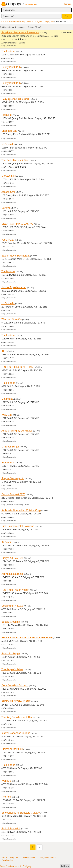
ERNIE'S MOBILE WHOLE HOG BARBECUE (27, 638)
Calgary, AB (9, 16)
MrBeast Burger (10, 447)
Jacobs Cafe (8, 192)
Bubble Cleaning (11, 622)
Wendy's (6, 781)
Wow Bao (7, 415)
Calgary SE (49, 21)
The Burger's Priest (12, 669)
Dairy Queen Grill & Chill (15, 99)
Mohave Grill (9, 176)
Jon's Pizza (8, 240)
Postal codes (7, 860)
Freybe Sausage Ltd (13, 478)
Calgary (38, 21)
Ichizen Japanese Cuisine (16, 733)
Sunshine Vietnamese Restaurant (20, 32)
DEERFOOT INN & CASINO (17, 224)
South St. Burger (11, 654)
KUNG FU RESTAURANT (16, 701)
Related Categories (10, 857)
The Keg (6, 797)
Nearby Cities (29, 857)
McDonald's (8, 144)
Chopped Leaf (9, 131)
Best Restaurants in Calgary (16, 866)
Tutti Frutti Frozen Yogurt (15, 590)
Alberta (30, 21)
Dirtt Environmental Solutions (18, 526)
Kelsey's (6, 542)
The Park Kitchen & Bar (15, 160)
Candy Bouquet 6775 (13, 494)
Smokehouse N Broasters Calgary (21, 813)
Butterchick (8, 463)
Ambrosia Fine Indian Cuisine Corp (21, 510)
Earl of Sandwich (11, 829)
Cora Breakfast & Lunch (15, 685)
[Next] (40, 847)
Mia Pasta (7, 399)
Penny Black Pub (11, 67)
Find (67, 16)
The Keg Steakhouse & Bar (17, 717)
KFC (4, 351)
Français (68, 4)
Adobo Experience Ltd (14, 287)
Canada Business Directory (13, 21)
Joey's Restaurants (12, 574)
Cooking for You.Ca (12, 606)
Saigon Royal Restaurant (15, 256)
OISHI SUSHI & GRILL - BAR (18, 367)
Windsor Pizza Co (11, 319)
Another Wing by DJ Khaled (17, 431)
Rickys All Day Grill (12, 749)
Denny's (6, 208)
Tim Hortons (8, 51)
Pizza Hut (7, 115)
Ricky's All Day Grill (12, 558)
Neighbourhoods (47, 857)
